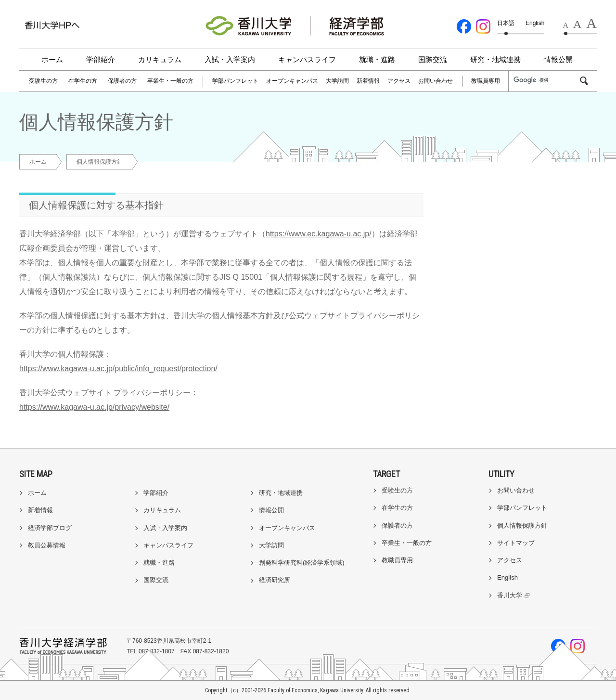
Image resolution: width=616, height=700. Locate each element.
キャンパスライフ (307, 59)
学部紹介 (101, 59)
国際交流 (433, 59)
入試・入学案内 (230, 59)
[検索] (546, 80)
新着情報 (368, 81)
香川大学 (515, 595)
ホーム (52, 59)
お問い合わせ (436, 81)
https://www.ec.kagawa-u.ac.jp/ (319, 234)
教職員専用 (486, 81)
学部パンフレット (235, 81)
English (535, 23)
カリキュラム (160, 59)
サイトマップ (516, 543)
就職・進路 (377, 59)
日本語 (506, 23)
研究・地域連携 (495, 59)
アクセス (399, 81)
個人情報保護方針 (522, 525)
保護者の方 (122, 81)
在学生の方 (83, 81)
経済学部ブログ (50, 528)
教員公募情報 (47, 545)
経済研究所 (275, 580)
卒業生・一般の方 (170, 81)
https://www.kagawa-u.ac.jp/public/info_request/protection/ (118, 369)
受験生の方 (43, 81)
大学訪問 (337, 81)
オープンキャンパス (292, 81)
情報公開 (558, 59)
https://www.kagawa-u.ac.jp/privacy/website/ (94, 407)
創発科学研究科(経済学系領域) (302, 563)
